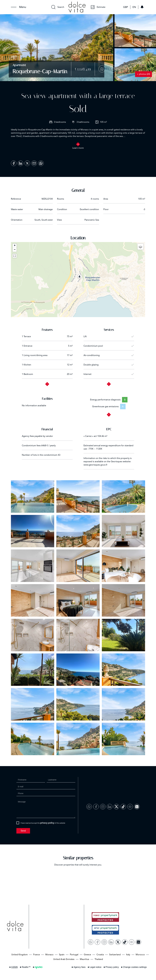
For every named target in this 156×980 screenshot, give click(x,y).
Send (23, 831)
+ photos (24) (144, 74)
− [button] (15, 250)
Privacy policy (112, 967)
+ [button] (15, 246)
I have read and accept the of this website (43, 823)
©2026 (14, 967)
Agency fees (80, 967)
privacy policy (47, 823)
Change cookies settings (135, 967)
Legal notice (96, 967)
